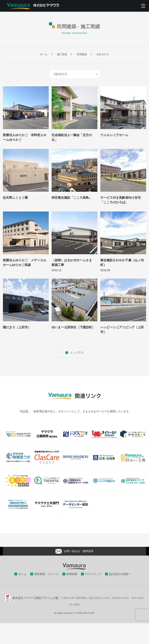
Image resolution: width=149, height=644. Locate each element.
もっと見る (77, 352)
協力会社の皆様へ (120, 574)
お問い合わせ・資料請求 (74, 551)
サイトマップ (93, 574)
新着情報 (72, 574)
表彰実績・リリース (46, 574)
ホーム (22, 574)
